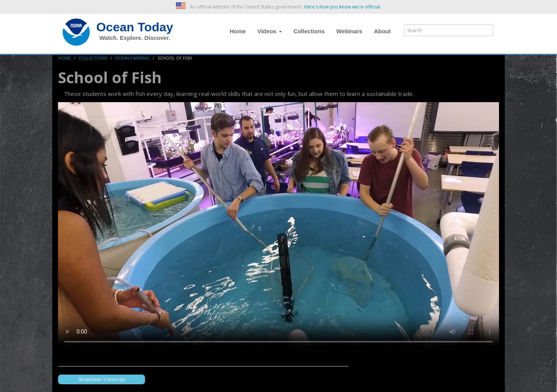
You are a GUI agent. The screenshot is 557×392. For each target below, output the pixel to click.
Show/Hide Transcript (102, 379)
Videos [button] (269, 31)
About (382, 31)
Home (238, 31)
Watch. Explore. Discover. (135, 38)
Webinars (349, 31)
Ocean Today (135, 27)
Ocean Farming (132, 58)
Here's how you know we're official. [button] (343, 7)
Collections (309, 31)
